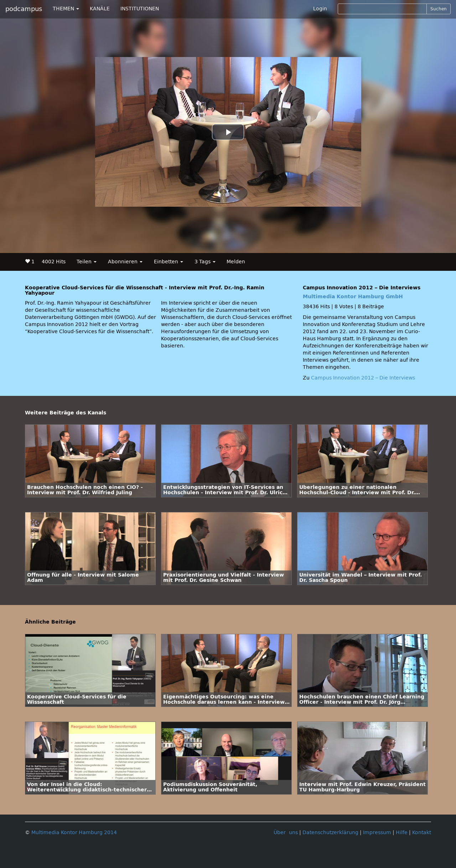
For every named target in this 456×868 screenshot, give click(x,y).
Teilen (87, 262)
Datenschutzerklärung (330, 833)
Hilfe (402, 833)
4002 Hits (54, 262)
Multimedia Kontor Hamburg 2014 (74, 833)
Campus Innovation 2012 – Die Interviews (363, 378)
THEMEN (66, 9)
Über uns (286, 833)
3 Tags (205, 262)
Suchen (439, 9)
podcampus (24, 9)
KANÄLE (100, 9)
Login (320, 9)
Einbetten (169, 262)
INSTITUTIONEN (140, 9)
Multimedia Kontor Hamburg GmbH (353, 297)
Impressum (377, 833)
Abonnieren (125, 262)
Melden (236, 262)
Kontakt (422, 833)
